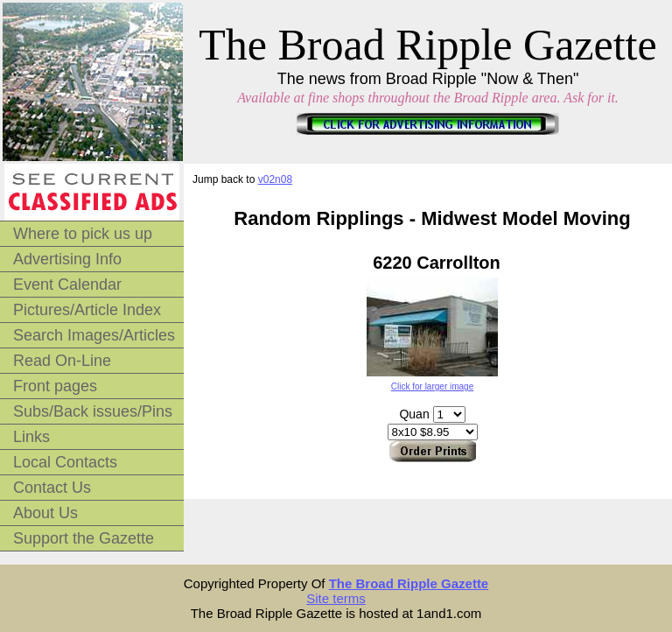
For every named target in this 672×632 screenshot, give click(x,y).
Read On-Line (62, 361)
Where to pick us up (83, 234)
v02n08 (275, 179)
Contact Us (52, 488)
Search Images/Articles (94, 335)
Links (31, 437)
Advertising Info (67, 259)
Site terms (336, 598)
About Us (45, 513)
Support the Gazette (84, 538)
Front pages (55, 386)
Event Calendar (67, 284)
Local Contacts (65, 462)
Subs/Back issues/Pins (93, 411)
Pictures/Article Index (87, 310)
